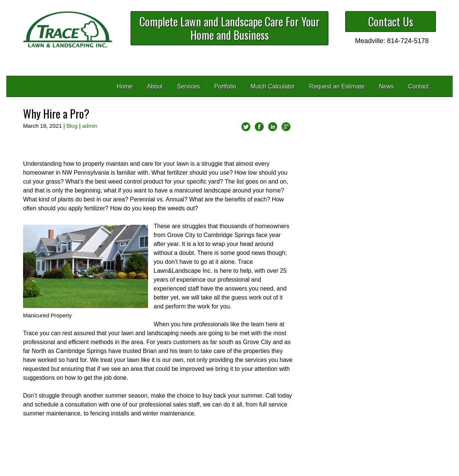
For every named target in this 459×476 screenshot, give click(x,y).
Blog (72, 126)
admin (90, 126)
